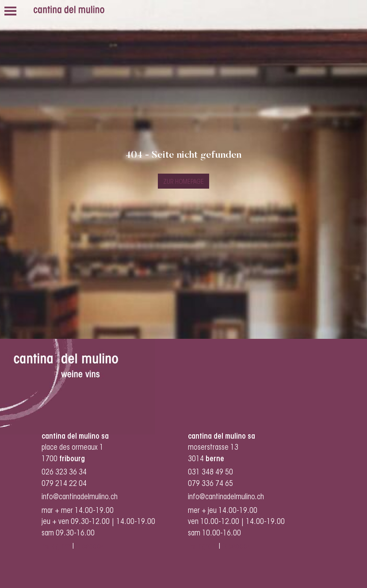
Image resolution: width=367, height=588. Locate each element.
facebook (91, 547)
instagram (56, 547)
